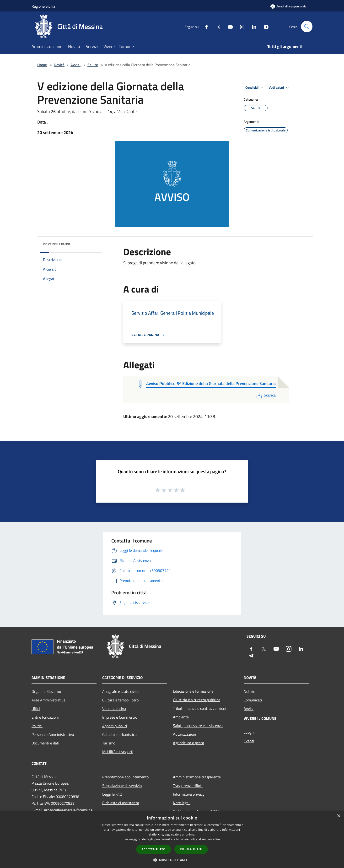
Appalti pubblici (115, 726)
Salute (93, 65)
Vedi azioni (279, 88)
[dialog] (172, 839)
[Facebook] (204, 26)
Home (42, 65)
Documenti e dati (45, 743)
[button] (172, 860)
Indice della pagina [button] (57, 244)
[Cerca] (307, 27)
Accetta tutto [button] (154, 849)
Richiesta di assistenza (121, 803)
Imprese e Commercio (120, 717)
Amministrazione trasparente (197, 777)
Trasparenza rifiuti (188, 786)
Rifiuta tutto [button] (191, 849)
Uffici (36, 709)
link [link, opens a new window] (218, 839)
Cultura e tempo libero (120, 700)
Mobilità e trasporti (118, 752)
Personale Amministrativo (53, 734)
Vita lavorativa (114, 709)
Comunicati (253, 700)
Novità (59, 65)
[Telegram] (264, 26)
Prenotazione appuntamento (125, 777)
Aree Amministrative (48, 700)
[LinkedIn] (252, 26)
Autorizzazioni (185, 734)
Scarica (266, 395)
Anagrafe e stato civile (120, 691)
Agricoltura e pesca (188, 743)
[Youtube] (228, 26)
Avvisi (75, 65)
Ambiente (181, 717)
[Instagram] (240, 26)
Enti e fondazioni (45, 717)
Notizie (249, 691)
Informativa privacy (189, 794)
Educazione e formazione (193, 691)
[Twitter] (216, 26)
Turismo (109, 743)
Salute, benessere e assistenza (198, 726)
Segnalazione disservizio (122, 786)
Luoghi (249, 732)
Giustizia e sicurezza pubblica (197, 700)
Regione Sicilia (43, 6)
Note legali (182, 803)
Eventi (249, 741)
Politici (37, 726)
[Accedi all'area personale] (288, 6)
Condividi (255, 88)
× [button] (339, 816)
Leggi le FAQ (112, 794)
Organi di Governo (46, 691)
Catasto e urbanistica (119, 734)
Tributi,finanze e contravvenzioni (200, 708)
